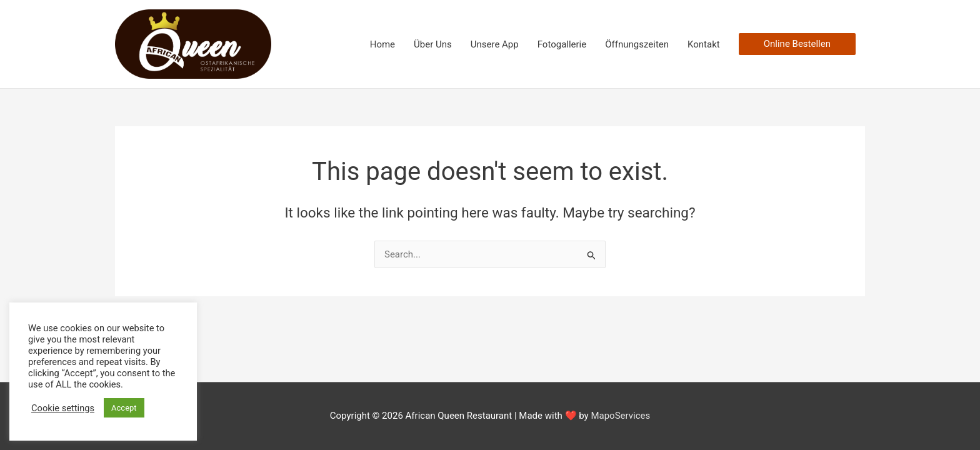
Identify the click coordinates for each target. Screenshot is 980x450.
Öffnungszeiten (637, 44)
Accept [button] (124, 408)
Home (382, 44)
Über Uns (433, 44)
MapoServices (620, 416)
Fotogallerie (562, 44)
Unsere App (495, 44)
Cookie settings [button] (63, 408)
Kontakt (704, 44)
